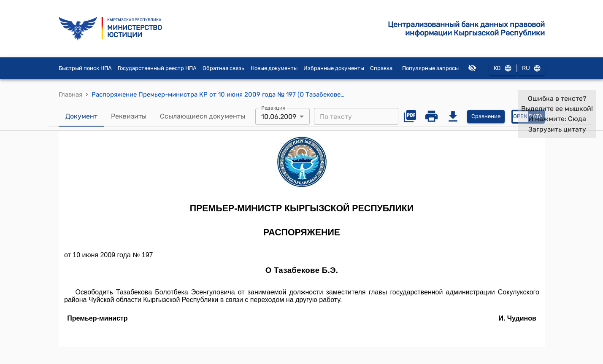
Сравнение (486, 117)
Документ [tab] (81, 116)
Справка (381, 68)
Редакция (273, 108)
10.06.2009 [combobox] (279, 117)
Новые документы (274, 68)
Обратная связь (223, 68)
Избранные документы (334, 68)
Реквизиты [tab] (129, 116)
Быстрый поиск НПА (85, 68)
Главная (70, 94)
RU (531, 69)
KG (503, 69)
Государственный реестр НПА (157, 68)
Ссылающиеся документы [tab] (203, 116)
